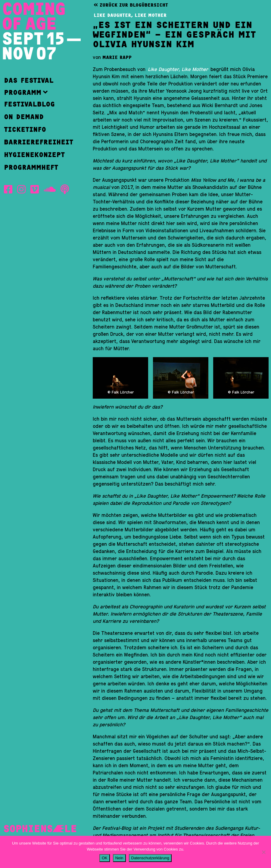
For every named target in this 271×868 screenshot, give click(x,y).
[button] (39, 92)
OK (105, 858)
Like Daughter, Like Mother (130, 15)
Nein (119, 858)
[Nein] (263, 852)
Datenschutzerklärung (150, 858)
